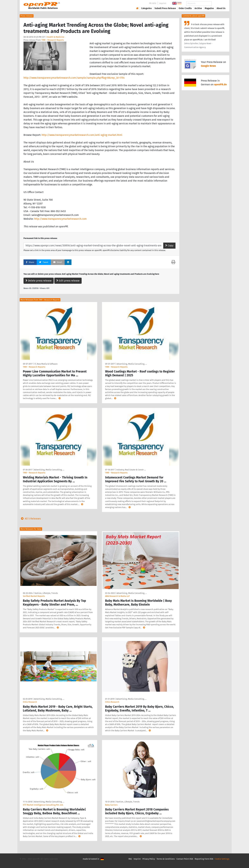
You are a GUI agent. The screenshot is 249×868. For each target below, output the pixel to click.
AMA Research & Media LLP (117, 596)
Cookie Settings (222, 859)
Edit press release (68, 281)
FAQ (130, 859)
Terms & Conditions (166, 859)
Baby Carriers (111, 805)
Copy (169, 246)
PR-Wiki (153, 3)
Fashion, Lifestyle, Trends (46, 593)
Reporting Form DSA (204, 859)
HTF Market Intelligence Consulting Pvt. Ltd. (43, 805)
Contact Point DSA (185, 859)
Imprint (163, 3)
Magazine (209, 8)
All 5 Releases (30, 519)
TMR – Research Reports (53, 40)
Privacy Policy (149, 859)
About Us (221, 8)
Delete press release (39, 281)
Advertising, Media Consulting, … (132, 364)
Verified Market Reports (34, 596)
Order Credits (185, 8)
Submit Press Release (165, 8)
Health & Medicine (56, 37)
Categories (146, 8)
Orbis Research (30, 702)
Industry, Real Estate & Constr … (131, 470)
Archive (198, 8)
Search (219, 3)
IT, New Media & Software (46, 364)
